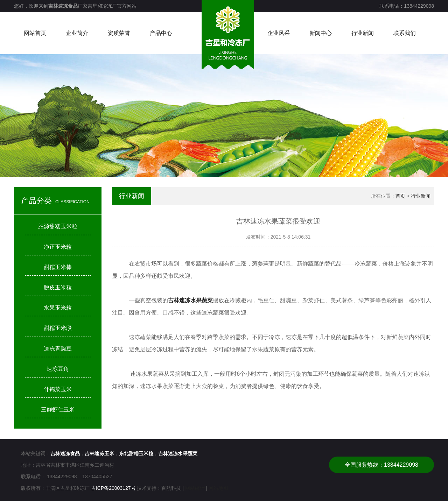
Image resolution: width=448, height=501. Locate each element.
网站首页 (35, 33)
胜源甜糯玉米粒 (58, 226)
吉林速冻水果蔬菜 (178, 453)
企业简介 (77, 33)
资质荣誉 (119, 33)
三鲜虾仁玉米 (58, 410)
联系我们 (405, 33)
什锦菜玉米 (58, 389)
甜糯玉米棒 (58, 267)
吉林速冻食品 (63, 6)
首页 (400, 196)
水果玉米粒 (58, 308)
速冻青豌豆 (58, 349)
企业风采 (279, 33)
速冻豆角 (58, 369)
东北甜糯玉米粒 (136, 453)
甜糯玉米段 (58, 328)
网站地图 (218, 488)
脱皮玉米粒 (58, 287)
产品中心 (161, 33)
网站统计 (195, 488)
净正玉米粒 (58, 247)
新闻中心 (321, 33)
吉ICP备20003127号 (113, 488)
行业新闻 (363, 33)
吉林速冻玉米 (99, 453)
